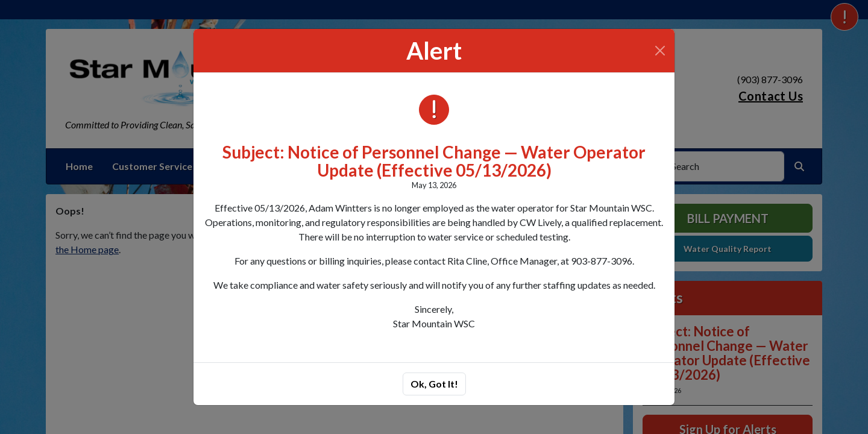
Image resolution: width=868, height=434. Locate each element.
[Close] (660, 51)
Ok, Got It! (434, 384)
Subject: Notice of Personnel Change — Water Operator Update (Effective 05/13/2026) (434, 161)
